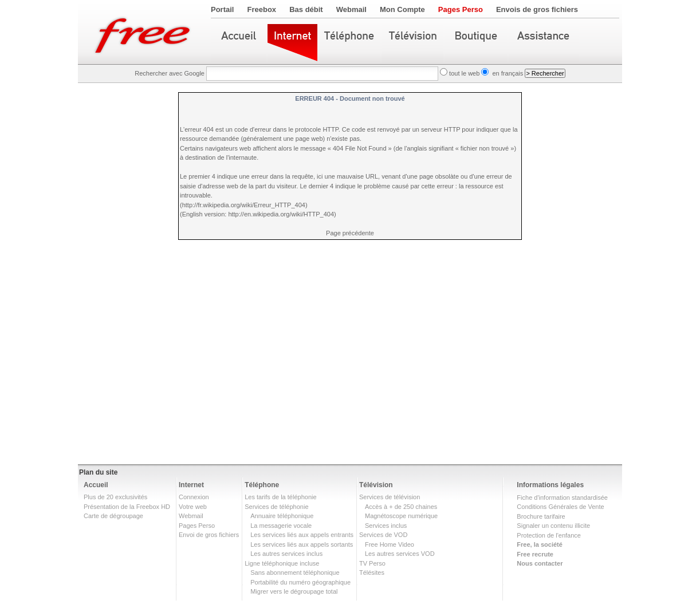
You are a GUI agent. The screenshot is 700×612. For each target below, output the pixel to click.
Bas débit (306, 9)
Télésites (372, 572)
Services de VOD (383, 535)
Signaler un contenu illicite (553, 526)
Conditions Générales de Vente (560, 507)
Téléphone (262, 485)
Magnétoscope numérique (401, 516)
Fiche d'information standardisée (562, 498)
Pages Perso (461, 9)
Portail (222, 9)
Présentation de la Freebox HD (127, 507)
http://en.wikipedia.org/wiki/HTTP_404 (281, 214)
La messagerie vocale (281, 526)
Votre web (193, 507)
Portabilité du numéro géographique (300, 582)
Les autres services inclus (286, 554)
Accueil (96, 485)
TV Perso (372, 563)
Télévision (376, 485)
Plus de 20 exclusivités (115, 497)
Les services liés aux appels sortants (302, 544)
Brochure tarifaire (541, 516)
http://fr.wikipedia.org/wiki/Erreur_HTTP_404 (244, 205)
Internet (191, 485)
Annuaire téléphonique (282, 516)
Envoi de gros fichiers (209, 535)
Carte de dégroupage (113, 516)
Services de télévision (390, 497)
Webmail (351, 9)
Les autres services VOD (400, 554)
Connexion (194, 497)
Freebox (262, 9)
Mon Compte (402, 9)
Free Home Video (390, 544)
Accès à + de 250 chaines (401, 507)
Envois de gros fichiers (537, 9)
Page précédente (350, 233)
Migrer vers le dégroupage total (294, 591)
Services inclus (386, 526)
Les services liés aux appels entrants (302, 535)
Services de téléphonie (276, 507)
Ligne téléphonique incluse (282, 563)
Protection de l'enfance (549, 535)
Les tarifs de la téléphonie (280, 497)
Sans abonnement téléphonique (295, 572)
